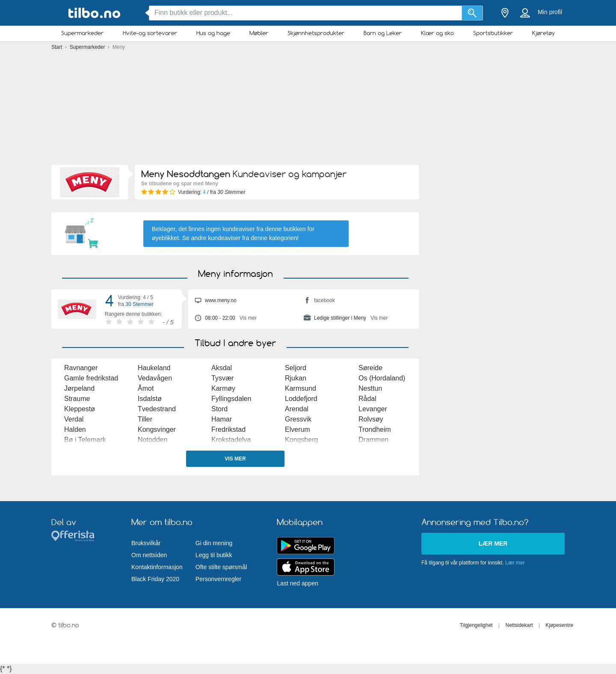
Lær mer (493, 543)
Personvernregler (218, 579)
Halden (75, 429)
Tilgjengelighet (476, 625)
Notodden (153, 440)
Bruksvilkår (146, 543)
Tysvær (222, 378)
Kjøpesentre (559, 625)
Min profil (550, 12)
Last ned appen (298, 583)
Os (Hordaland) (382, 378)
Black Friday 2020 (155, 579)
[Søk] (472, 13)
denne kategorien (274, 238)
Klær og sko (437, 33)
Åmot (146, 388)
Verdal (74, 419)
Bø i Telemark (85, 440)
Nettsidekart (519, 625)
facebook (319, 301)
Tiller (145, 419)
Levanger (373, 409)
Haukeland (154, 368)
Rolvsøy (371, 419)
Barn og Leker (383, 33)
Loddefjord (301, 399)
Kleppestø (80, 409)
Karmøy (223, 388)
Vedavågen (155, 378)
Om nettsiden (149, 555)
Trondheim (375, 429)
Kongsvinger (157, 429)
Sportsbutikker (493, 33)
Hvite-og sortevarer (150, 33)
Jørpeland (79, 388)
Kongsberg (301, 440)
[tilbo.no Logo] (94, 13)
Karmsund (301, 388)
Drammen (373, 440)
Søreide (370, 368)
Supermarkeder (82, 33)
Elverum (298, 429)
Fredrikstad (228, 429)
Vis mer (235, 459)
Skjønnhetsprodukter (316, 33)
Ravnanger (81, 368)
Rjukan (296, 378)
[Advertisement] (308, 107)
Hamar (222, 419)
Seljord (296, 368)
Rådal (367, 399)
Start (58, 47)
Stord (219, 409)
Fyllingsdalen (231, 399)
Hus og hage (213, 33)
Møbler (259, 33)
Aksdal (222, 368)
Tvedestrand (157, 409)
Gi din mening (214, 543)
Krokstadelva (231, 440)
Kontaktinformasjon (157, 567)
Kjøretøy (543, 33)
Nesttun (370, 388)
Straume (77, 399)
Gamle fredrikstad (91, 378)
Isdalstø (150, 399)
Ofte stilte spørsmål (221, 567)
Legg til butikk (214, 555)
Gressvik (298, 419)
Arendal (297, 409)
